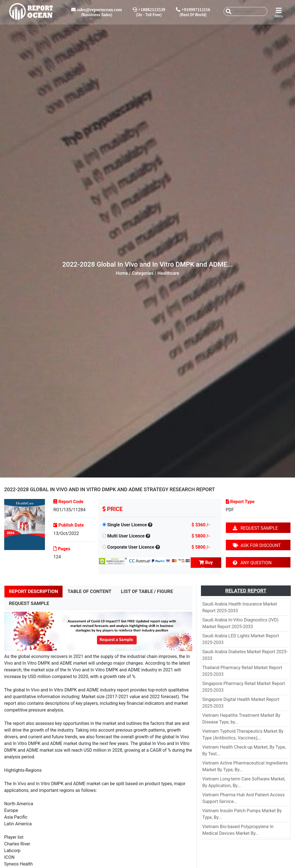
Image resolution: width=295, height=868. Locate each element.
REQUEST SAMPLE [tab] (29, 603)
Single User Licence (127, 525)
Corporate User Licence (131, 547)
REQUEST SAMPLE (255, 528)
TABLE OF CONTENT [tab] (89, 591)
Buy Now (206, 564)
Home (122, 273)
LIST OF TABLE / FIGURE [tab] (147, 591)
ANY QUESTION (252, 563)
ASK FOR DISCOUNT (257, 545)
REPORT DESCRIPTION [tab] (33, 591)
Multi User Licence (126, 536)
